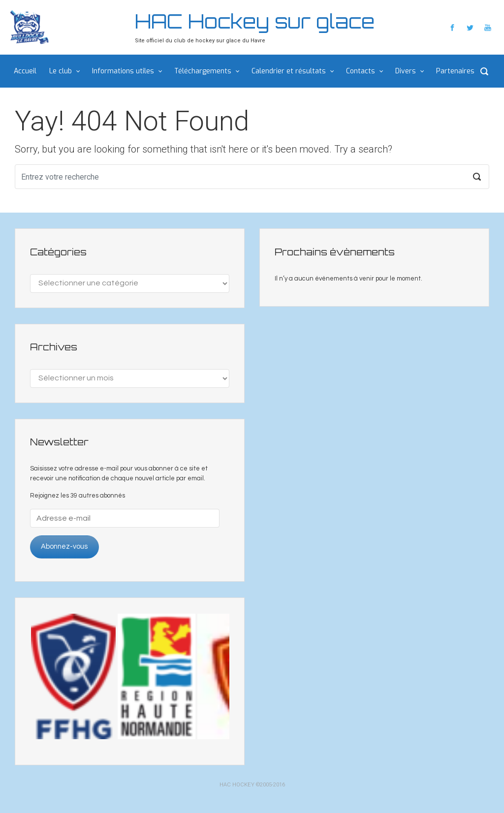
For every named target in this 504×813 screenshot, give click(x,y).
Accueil (25, 71)
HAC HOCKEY (237, 785)
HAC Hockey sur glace (255, 21)
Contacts (361, 71)
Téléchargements (203, 71)
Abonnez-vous (64, 547)
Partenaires (455, 71)
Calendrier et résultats (289, 71)
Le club (61, 71)
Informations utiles (123, 71)
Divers (406, 71)
